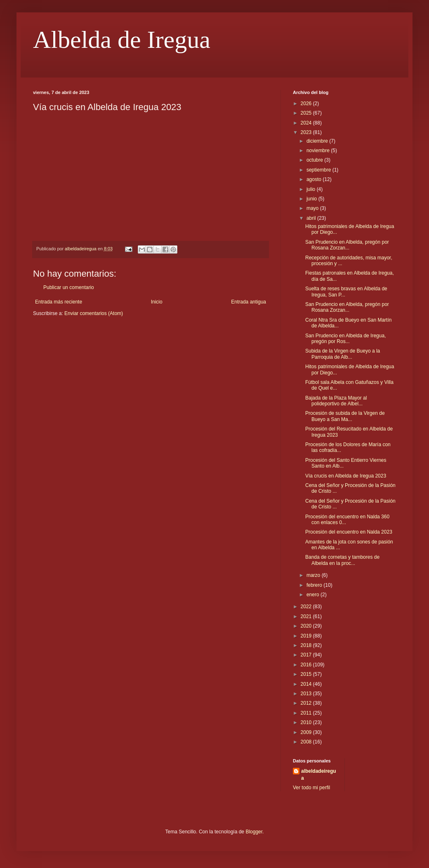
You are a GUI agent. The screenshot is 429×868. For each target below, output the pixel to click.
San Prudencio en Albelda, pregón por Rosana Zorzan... (347, 245)
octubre (315, 160)
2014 (307, 684)
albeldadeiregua (319, 775)
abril (312, 218)
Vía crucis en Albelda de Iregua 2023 (346, 476)
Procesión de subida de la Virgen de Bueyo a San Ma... (345, 416)
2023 (307, 132)
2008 (307, 742)
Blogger (254, 832)
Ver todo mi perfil (311, 788)
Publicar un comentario (69, 287)
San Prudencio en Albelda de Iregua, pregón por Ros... (345, 339)
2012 (307, 703)
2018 (307, 645)
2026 (307, 104)
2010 (307, 722)
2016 (307, 665)
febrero (315, 585)
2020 (307, 626)
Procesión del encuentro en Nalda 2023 (349, 532)
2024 (307, 123)
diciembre (318, 141)
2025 (307, 113)
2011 (307, 713)
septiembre (319, 170)
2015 (307, 674)
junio (312, 199)
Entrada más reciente (59, 302)
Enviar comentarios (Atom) (94, 313)
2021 (307, 616)
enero (313, 595)
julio (312, 189)
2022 (307, 607)
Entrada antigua (249, 302)
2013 (307, 694)
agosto (315, 179)
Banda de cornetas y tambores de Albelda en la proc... (342, 560)
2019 (307, 636)
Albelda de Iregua (122, 40)
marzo (314, 575)
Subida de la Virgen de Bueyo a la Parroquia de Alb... (343, 354)
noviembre (319, 151)
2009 (307, 732)
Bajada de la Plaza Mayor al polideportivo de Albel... (336, 401)
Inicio (157, 302)
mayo (313, 208)
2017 (307, 655)
